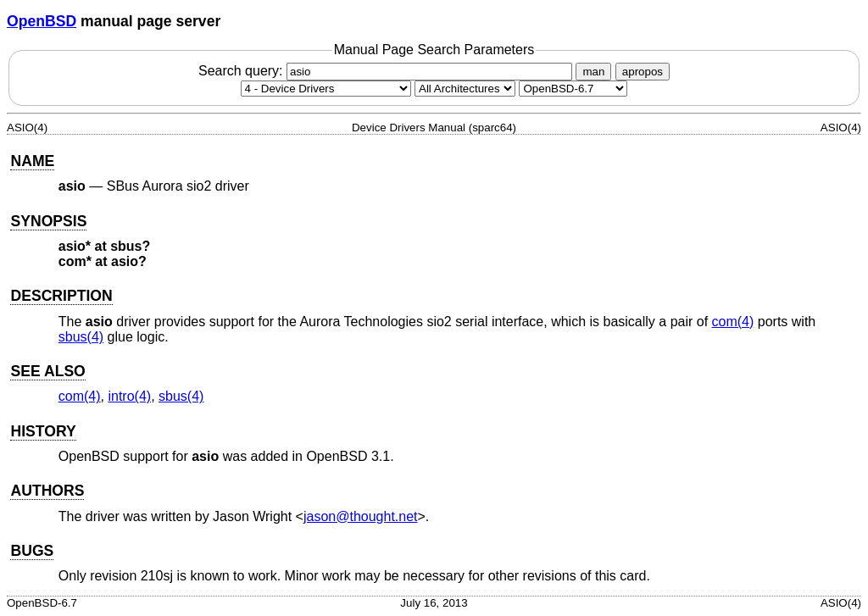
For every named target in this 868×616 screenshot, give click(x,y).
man (593, 72)
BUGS (32, 551)
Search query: (387, 71)
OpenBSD (42, 21)
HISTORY (43, 431)
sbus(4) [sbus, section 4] (81, 337)
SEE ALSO (47, 371)
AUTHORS (47, 491)
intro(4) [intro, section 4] (129, 396)
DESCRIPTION (61, 296)
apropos (643, 72)
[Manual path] (573, 89)
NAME (32, 161)
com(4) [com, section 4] (733, 322)
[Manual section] (326, 89)
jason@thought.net (361, 516)
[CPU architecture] (465, 89)
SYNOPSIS (48, 221)
